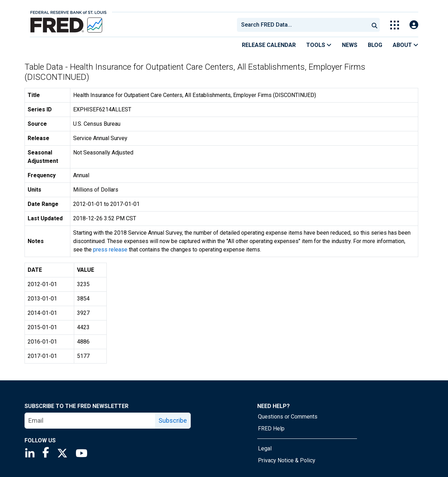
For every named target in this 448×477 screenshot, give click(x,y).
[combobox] (302, 25)
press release (110, 250)
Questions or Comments (288, 417)
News (350, 45)
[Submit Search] (374, 25)
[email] (90, 421)
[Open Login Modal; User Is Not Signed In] (414, 25)
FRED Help (271, 428)
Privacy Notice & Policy (287, 460)
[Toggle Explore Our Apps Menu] (395, 25)
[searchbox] (304, 25)
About (405, 45)
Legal (265, 448)
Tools (319, 45)
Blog (375, 45)
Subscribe (173, 420)
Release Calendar (269, 45)
